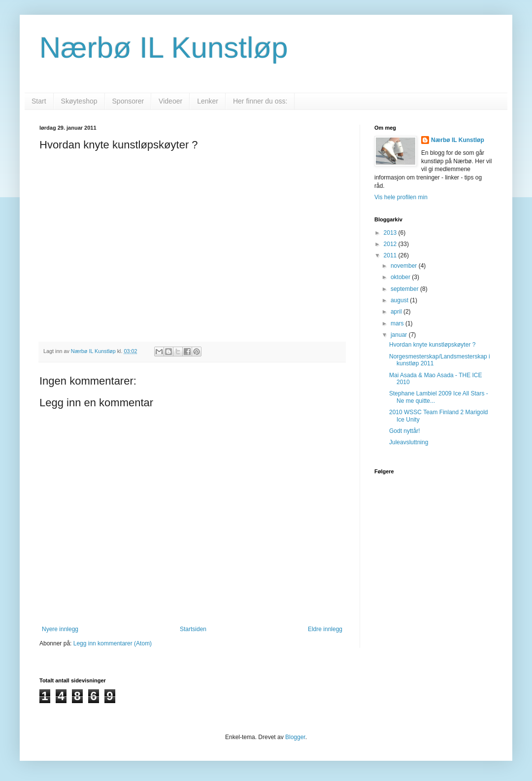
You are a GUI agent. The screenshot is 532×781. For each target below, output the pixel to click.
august (400, 300)
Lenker (208, 101)
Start (39, 101)
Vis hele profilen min (401, 197)
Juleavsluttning (409, 442)
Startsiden (193, 629)
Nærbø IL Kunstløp (164, 48)
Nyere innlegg (60, 629)
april (397, 312)
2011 (391, 255)
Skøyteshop (79, 101)
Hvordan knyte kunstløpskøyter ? (432, 345)
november (405, 266)
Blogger (295, 737)
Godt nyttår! (405, 431)
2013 (391, 233)
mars (398, 323)
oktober (401, 277)
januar (400, 335)
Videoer (170, 101)
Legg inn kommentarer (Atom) (113, 643)
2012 (391, 244)
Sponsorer (128, 101)
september (405, 289)
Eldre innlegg (325, 629)
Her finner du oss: (260, 101)
